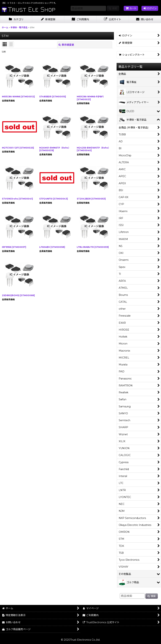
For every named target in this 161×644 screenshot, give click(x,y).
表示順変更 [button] (66, 45)
